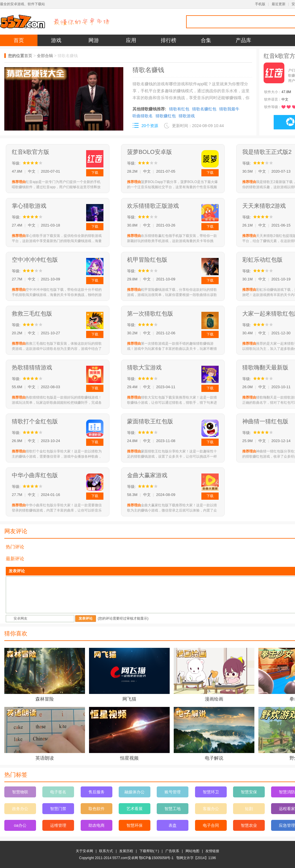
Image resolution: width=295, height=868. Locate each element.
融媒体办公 (135, 792)
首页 (19, 40)
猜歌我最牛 (229, 109)
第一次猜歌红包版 (150, 314)
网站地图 (192, 851)
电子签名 (58, 792)
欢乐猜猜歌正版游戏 (153, 206)
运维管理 (58, 825)
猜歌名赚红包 (204, 109)
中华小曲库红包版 (35, 475)
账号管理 (173, 792)
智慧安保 (249, 792)
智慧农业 (249, 825)
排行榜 (169, 40)
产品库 (243, 40)
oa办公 (20, 825)
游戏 (56, 40)
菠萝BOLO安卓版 (150, 152)
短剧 (249, 809)
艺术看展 (135, 809)
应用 (131, 40)
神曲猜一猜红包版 (265, 421)
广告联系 (172, 851)
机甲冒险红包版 (147, 260)
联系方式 (106, 851)
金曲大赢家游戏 (147, 475)
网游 (94, 40)
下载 (95, 173)
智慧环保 (135, 825)
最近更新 (279, 4)
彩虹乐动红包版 (262, 260)
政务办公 (20, 809)
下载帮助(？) (149, 851)
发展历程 (126, 851)
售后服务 (97, 792)
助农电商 (97, 825)
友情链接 (212, 851)
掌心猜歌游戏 (29, 206)
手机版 (260, 4)
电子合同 (211, 825)
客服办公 (211, 809)
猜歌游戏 (187, 116)
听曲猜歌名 (143, 116)
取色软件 (97, 809)
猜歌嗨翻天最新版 (265, 367)
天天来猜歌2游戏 (264, 206)
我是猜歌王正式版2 (267, 152)
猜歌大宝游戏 (144, 367)
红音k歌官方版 (31, 152)
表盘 (173, 825)
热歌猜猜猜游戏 (32, 367)
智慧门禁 (58, 809)
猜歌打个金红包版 (35, 421)
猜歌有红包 (179, 109)
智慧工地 (173, 809)
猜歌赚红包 (166, 116)
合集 (206, 40)
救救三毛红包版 (32, 314)
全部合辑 (45, 56)
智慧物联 (20, 792)
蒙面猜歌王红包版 (150, 421)
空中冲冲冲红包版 (35, 260)
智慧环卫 (211, 792)
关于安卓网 (84, 851)
